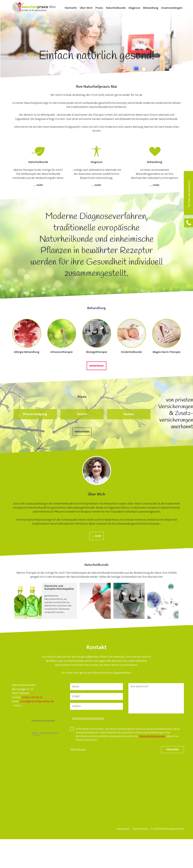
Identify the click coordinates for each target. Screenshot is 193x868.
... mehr (38, 185)
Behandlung (151, 8)
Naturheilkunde (116, 8)
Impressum (123, 829)
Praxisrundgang (35, 414)
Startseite (71, 8)
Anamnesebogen (172, 8)
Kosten (129, 414)
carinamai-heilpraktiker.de (37, 701)
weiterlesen (96, 366)
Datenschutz (141, 829)
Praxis (99, 8)
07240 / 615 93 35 (32, 697)
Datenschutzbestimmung (152, 736)
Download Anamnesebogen (88, 718)
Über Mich (86, 8)
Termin (82, 414)
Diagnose (134, 8)
